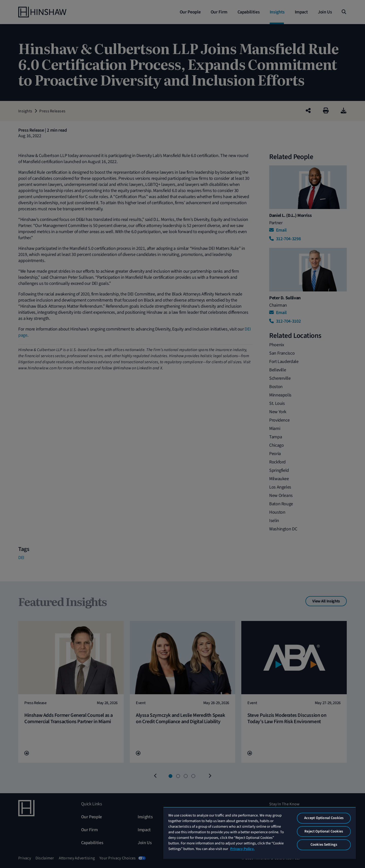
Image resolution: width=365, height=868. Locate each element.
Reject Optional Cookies (324, 831)
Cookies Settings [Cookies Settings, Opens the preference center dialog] (324, 845)
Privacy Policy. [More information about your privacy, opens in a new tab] (242, 849)
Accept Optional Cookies (324, 818)
